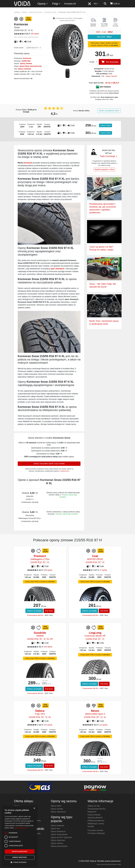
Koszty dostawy (94, 815)
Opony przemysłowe (59, 846)
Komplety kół (70, 4)
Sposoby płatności (95, 818)
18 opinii (48, 647)
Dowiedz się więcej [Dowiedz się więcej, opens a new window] (21, 828)
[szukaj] (105, 4)
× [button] (34, 808)
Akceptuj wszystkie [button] (19, 851)
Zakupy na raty (94, 806)
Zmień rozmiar (19, 48)
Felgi (56, 4)
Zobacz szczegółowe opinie (109, 111)
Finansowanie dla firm (35, 615)
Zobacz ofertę (106, 125)
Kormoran (27, 58)
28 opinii (48, 570)
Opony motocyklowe (59, 834)
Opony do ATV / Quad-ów (61, 837)
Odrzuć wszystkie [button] (20, 857)
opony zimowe (26, 63)
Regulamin (92, 812)
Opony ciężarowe (58, 840)
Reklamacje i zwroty (96, 824)
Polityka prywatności (96, 821)
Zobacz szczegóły (34, 611)
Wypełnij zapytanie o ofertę (104, 169)
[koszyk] (115, 4)
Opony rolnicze (57, 843)
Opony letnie (56, 806)
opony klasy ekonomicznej (30, 66)
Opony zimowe (57, 809)
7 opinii (103, 570)
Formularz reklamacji (96, 833)
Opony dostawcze (58, 831)
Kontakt (91, 826)
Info (96, 4)
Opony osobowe (57, 826)
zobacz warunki (111, 76)
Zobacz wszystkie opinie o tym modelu (49, 464)
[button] (20, 862)
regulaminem (65, 471)
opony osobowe (24, 69)
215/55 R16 (26, 61)
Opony (43, 4)
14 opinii (48, 725)
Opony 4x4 (55, 829)
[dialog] (20, 836)
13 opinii (103, 725)
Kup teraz (49, 611)
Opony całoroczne (58, 812)
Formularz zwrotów (95, 830)
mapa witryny (101, 864)
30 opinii (35, 34)
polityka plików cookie (114, 864)
